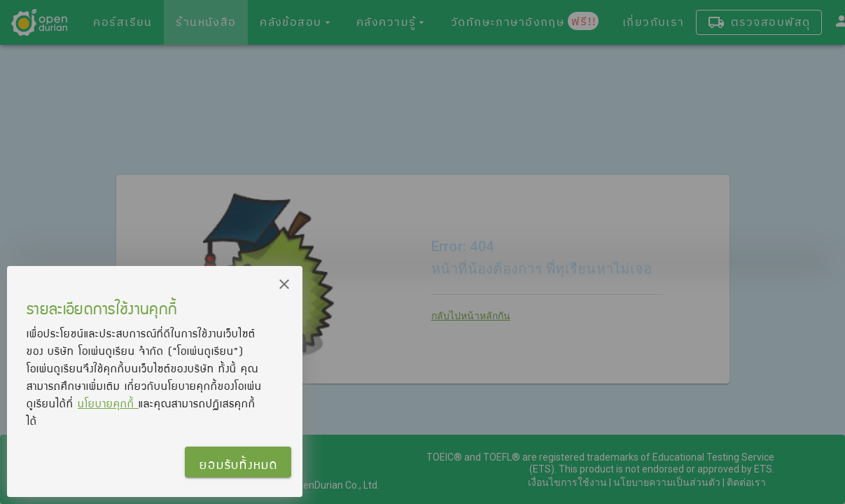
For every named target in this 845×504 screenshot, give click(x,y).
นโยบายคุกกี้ (108, 403)
